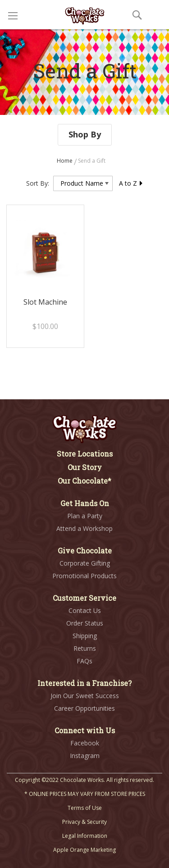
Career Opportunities (84, 708)
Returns (85, 648)
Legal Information (85, 836)
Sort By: (38, 183)
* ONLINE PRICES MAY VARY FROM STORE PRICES (85, 794)
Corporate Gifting (85, 563)
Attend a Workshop (84, 528)
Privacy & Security (84, 822)
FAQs (84, 661)
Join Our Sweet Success (85, 696)
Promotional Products (84, 576)
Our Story (85, 467)
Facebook (85, 743)
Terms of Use (85, 808)
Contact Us (85, 610)
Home (65, 161)
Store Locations (85, 454)
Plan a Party (85, 516)
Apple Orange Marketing (84, 850)
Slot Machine (45, 302)
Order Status (85, 623)
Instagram (85, 756)
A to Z (131, 183)
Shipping (85, 636)
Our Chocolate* (84, 481)
